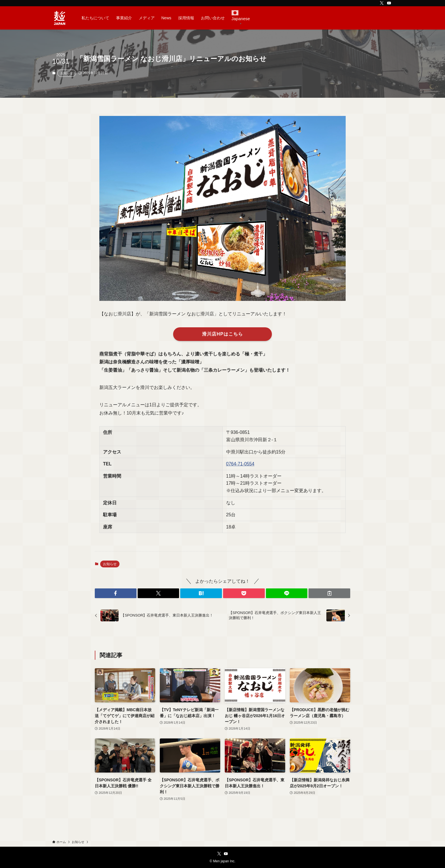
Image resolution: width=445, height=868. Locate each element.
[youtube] (389, 3)
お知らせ (67, 73)
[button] (116, 593)
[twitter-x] (382, 3)
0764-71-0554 (240, 464)
